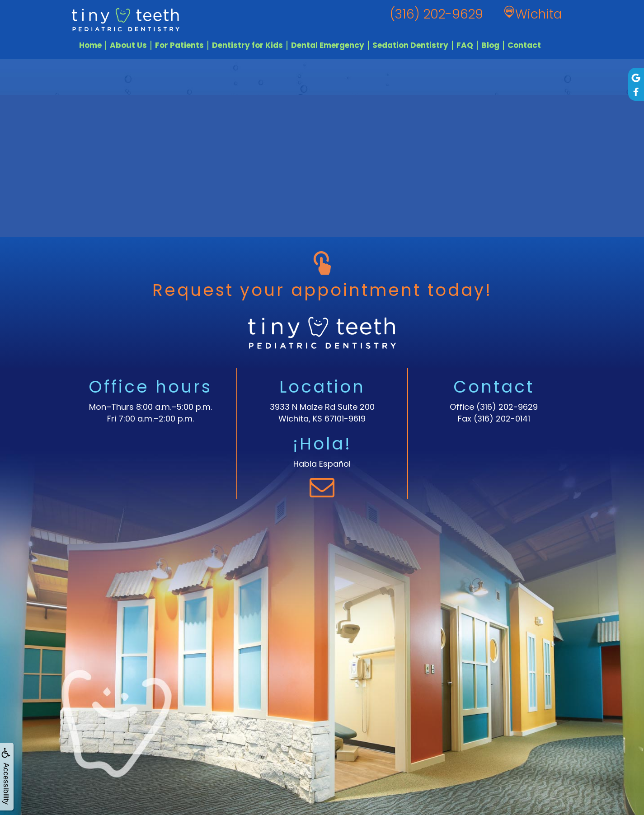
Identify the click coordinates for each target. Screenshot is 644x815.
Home (90, 45)
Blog (490, 45)
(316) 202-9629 (507, 407)
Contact (524, 45)
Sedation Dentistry (410, 45)
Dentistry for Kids (247, 45)
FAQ (465, 45)
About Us (128, 45)
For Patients (179, 45)
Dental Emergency (328, 45)
